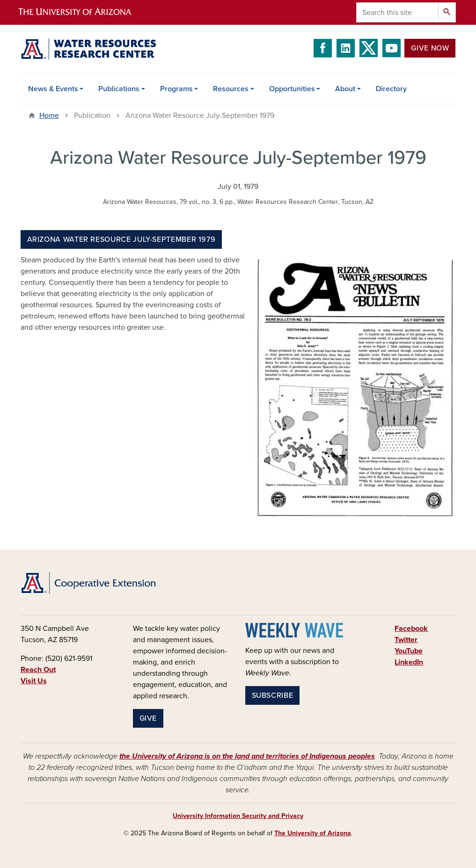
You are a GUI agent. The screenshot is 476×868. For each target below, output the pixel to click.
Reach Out (38, 670)
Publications (119, 89)
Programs (176, 89)
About (345, 89)
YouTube (409, 651)
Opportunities (292, 89)
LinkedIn (409, 662)
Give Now (430, 48)
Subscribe (273, 695)
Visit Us (34, 681)
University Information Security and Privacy (238, 816)
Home (49, 116)
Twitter (406, 640)
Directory (391, 89)
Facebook (411, 629)
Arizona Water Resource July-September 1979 (121, 239)
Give (148, 718)
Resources (231, 89)
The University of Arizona (313, 833)
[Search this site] (397, 12)
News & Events (53, 89)
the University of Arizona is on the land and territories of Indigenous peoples (247, 756)
